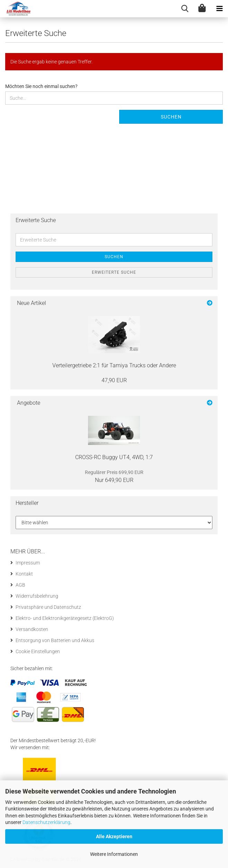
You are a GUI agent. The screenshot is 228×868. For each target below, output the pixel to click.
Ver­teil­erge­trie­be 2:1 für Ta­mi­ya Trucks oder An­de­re (114, 365)
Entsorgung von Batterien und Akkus (55, 640)
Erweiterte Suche (114, 272)
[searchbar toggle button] (185, 9)
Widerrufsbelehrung (37, 596)
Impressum (28, 563)
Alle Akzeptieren (114, 836)
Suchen (171, 117)
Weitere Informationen (114, 854)
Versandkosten (32, 629)
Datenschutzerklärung (46, 822)
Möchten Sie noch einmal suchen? (41, 86)
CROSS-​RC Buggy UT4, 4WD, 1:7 (114, 457)
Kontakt (24, 574)
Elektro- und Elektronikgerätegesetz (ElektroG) (65, 618)
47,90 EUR (114, 380)
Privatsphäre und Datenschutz (48, 607)
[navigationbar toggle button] (219, 9)
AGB (20, 585)
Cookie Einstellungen (38, 651)
